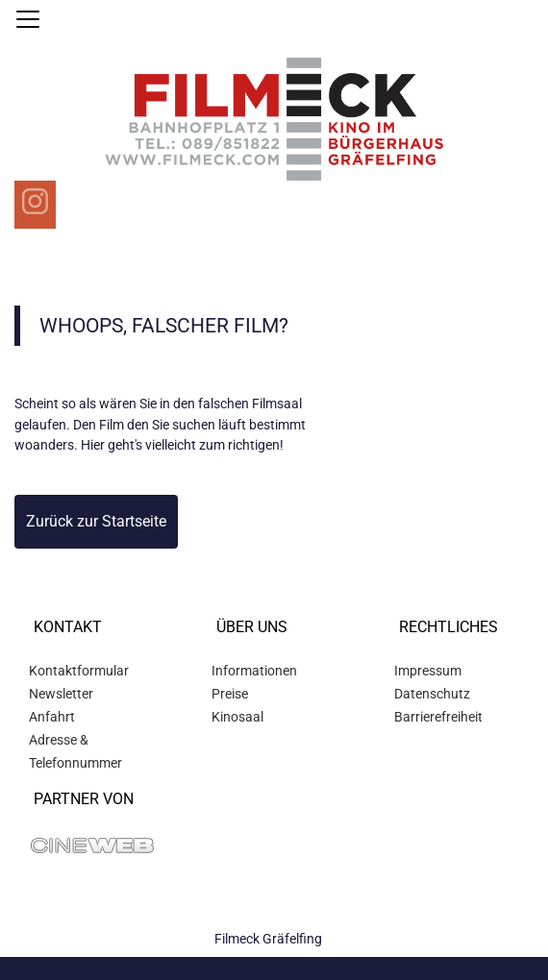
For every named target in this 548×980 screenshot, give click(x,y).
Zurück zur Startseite (96, 521)
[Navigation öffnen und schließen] (28, 19)
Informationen (254, 671)
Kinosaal (237, 717)
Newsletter (61, 694)
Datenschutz (432, 694)
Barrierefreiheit (438, 717)
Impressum (428, 671)
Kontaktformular (79, 671)
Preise (230, 694)
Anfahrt (52, 717)
